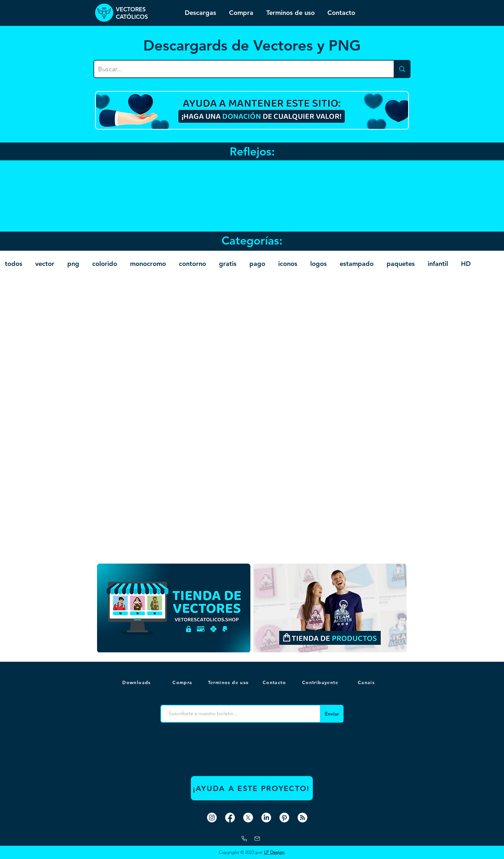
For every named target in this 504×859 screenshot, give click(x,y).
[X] (248, 818)
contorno (192, 264)
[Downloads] (137, 682)
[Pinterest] (284, 818)
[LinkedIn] (266, 818)
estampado (357, 264)
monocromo (148, 264)
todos (14, 264)
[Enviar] (332, 714)
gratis (228, 264)
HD (466, 264)
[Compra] (183, 682)
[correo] (257, 839)
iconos (288, 264)
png (73, 264)
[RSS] (302, 818)
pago (257, 264)
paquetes (401, 264)
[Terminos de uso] (229, 682)
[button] (367, 682)
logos (318, 264)
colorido (105, 264)
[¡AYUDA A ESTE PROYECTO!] (252, 788)
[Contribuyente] (321, 682)
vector (45, 264)
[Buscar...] (239, 69)
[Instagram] (212, 818)
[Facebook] (230, 818)
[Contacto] (275, 682)
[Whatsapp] (244, 839)
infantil (438, 264)
